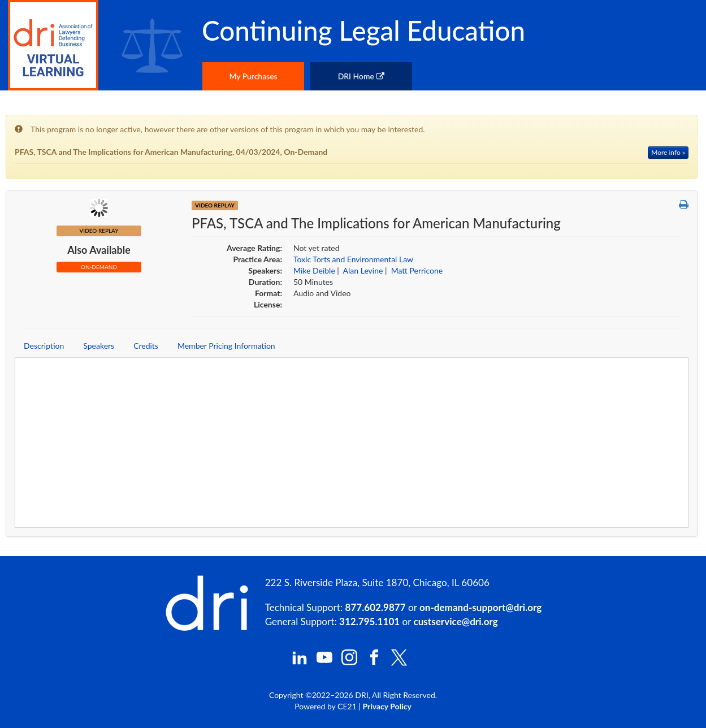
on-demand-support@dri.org (480, 607)
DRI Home (361, 76)
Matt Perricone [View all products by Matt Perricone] (417, 270)
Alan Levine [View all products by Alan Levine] (363, 270)
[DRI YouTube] (324, 662)
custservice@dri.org (456, 621)
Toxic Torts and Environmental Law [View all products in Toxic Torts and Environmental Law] (353, 259)
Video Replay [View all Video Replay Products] (215, 205)
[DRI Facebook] (374, 662)
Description (44, 346)
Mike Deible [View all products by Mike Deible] (314, 270)
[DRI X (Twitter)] (399, 663)
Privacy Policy (387, 706)
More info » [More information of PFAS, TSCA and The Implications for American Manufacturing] (668, 152)
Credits (146, 346)
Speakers (99, 346)
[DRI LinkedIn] (300, 662)
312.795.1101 (369, 621)
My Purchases (253, 76)
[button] (684, 205)
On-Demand (99, 267)
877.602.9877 (376, 607)
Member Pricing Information (226, 346)
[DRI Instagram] (349, 662)
